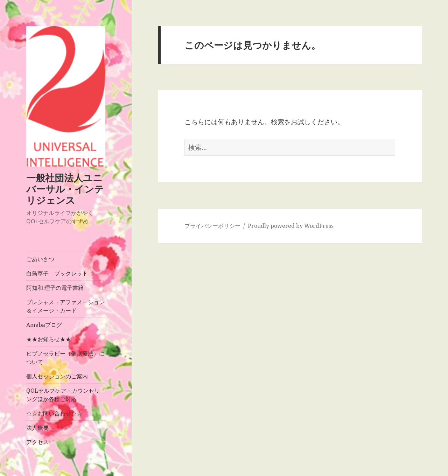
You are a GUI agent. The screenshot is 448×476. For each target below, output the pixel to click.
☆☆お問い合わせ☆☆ (54, 413)
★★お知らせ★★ (49, 339)
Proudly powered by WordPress (291, 226)
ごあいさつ (40, 259)
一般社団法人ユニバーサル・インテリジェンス (65, 189)
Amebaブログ (44, 325)
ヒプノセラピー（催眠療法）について (65, 358)
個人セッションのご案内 (57, 376)
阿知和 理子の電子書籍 (55, 288)
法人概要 (37, 428)
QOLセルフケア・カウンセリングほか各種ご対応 (63, 395)
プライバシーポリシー (212, 226)
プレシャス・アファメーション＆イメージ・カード (65, 306)
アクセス (37, 442)
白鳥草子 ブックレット (57, 273)
